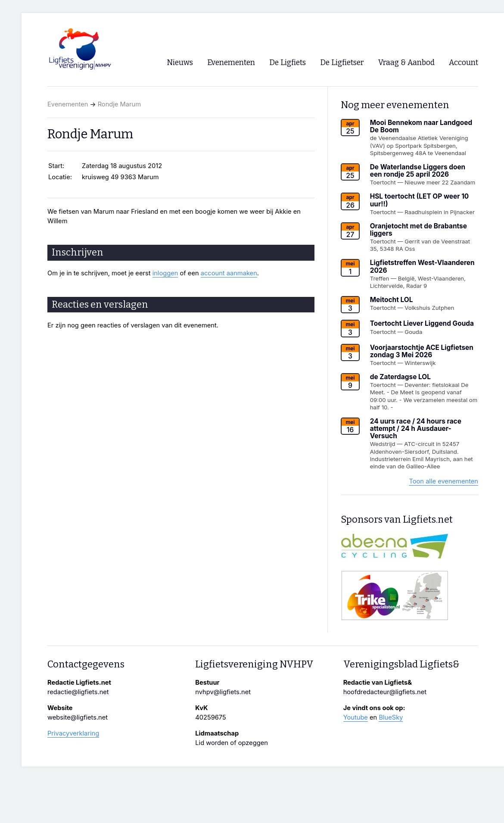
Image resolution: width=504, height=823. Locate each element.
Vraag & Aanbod (406, 63)
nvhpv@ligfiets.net (223, 692)
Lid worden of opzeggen (232, 743)
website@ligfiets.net (78, 717)
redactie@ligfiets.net (78, 692)
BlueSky (391, 717)
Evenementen (68, 104)
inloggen (165, 273)
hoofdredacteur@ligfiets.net (385, 692)
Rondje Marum (119, 104)
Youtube (356, 717)
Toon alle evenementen (443, 481)
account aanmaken (229, 273)
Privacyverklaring (73, 733)
